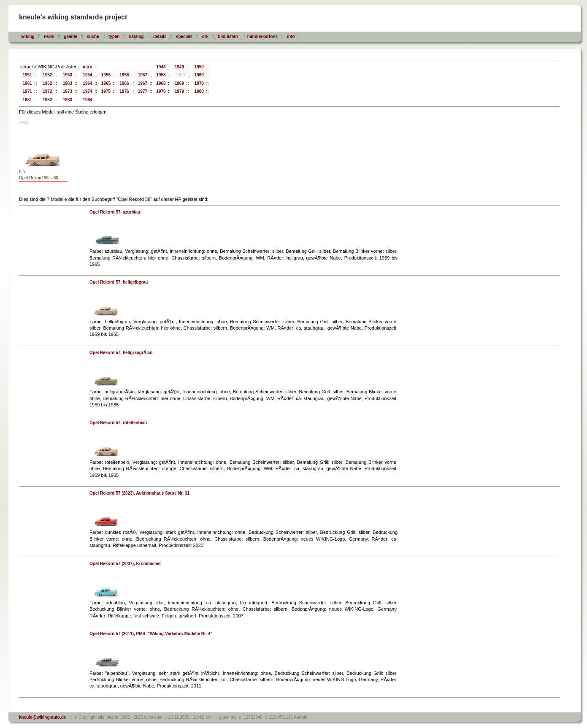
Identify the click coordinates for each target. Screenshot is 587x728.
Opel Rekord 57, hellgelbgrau (119, 282)
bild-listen (228, 37)
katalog (137, 37)
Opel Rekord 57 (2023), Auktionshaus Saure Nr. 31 (139, 493)
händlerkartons (262, 37)
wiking (28, 37)
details (160, 37)
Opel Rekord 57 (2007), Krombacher (125, 564)
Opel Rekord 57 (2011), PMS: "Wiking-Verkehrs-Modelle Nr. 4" (151, 634)
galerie (70, 37)
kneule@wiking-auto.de (42, 717)
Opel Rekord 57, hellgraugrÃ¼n (121, 353)
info (291, 37)
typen (114, 37)
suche (93, 37)
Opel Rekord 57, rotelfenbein (118, 423)
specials (184, 37)
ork (206, 37)
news (49, 37)
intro (87, 67)
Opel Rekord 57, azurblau (115, 212)
